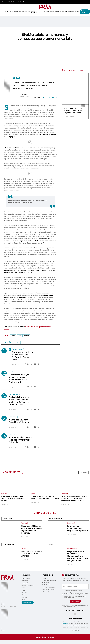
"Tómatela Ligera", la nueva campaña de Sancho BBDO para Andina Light (19, 378)
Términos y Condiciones (49, 587)
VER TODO (84, 473)
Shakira (13, 336)
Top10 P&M (71, 523)
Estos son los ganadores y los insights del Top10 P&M (78, 528)
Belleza (24, 549)
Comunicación (8, 12)
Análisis (24, 523)
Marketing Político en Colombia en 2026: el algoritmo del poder (73, 111)
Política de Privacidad (48, 590)
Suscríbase (45, 578)
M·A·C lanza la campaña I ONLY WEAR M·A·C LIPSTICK (32, 554)
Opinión (65, 12)
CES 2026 (5, 494)
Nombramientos (73, 549)
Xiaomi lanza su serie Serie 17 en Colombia (19, 421)
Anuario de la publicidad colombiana (49, 582)
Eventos (71, 12)
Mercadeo (18, 12)
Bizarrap (27, 336)
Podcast (58, 12)
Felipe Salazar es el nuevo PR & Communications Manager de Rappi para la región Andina (78, 556)
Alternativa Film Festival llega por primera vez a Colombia (20, 440)
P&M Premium (84, 12)
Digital (47, 12)
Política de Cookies (48, 592)
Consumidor (26, 12)
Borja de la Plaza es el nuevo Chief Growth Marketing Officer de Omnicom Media (19, 401)
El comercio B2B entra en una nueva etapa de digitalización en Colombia (31, 529)
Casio (20, 336)
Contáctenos (46, 585)
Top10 (77, 12)
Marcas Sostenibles (36, 12)
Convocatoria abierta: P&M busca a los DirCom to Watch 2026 (23, 356)
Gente (52, 12)
